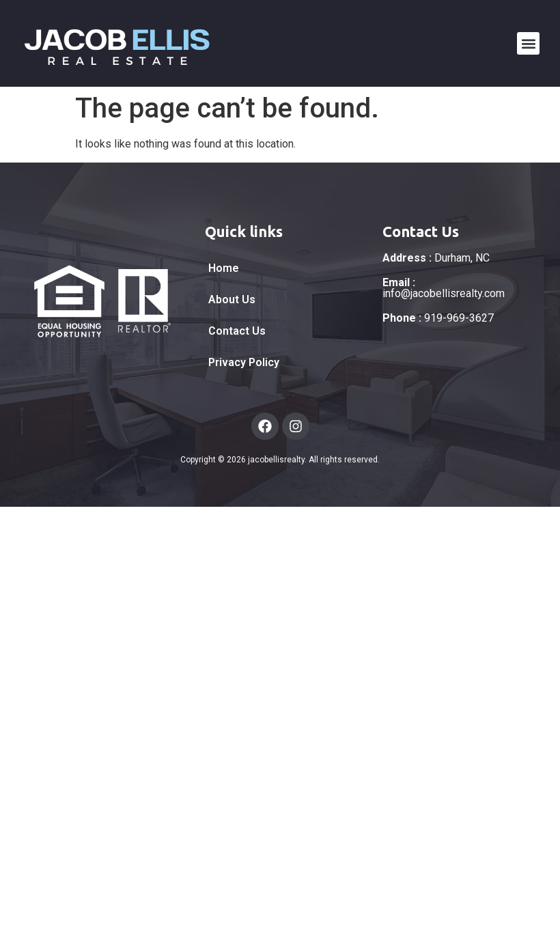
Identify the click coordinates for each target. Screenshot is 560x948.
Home (224, 268)
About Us (232, 299)
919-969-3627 (438, 318)
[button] (528, 43)
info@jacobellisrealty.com (444, 288)
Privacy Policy (244, 362)
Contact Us (237, 331)
